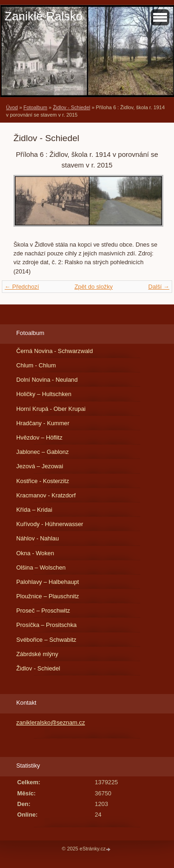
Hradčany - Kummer (43, 423)
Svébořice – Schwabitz (46, 640)
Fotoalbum (35, 107)
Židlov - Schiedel (71, 107)
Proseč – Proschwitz (43, 611)
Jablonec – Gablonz (42, 452)
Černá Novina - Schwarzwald (55, 351)
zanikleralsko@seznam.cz (51, 722)
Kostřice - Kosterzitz (43, 481)
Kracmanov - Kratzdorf (46, 495)
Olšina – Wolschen (41, 567)
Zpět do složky (93, 287)
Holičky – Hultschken (44, 394)
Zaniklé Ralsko (44, 16)
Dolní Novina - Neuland (47, 380)
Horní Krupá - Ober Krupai (51, 409)
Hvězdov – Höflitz (39, 437)
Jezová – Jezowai (40, 466)
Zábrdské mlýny (37, 654)
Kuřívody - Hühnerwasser (50, 524)
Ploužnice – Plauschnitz (48, 596)
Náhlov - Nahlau (38, 538)
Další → (159, 287)
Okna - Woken (35, 553)
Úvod (12, 107)
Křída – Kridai (34, 510)
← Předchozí (22, 287)
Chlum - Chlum (36, 365)
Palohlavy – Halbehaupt (48, 582)
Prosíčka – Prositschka (46, 625)
